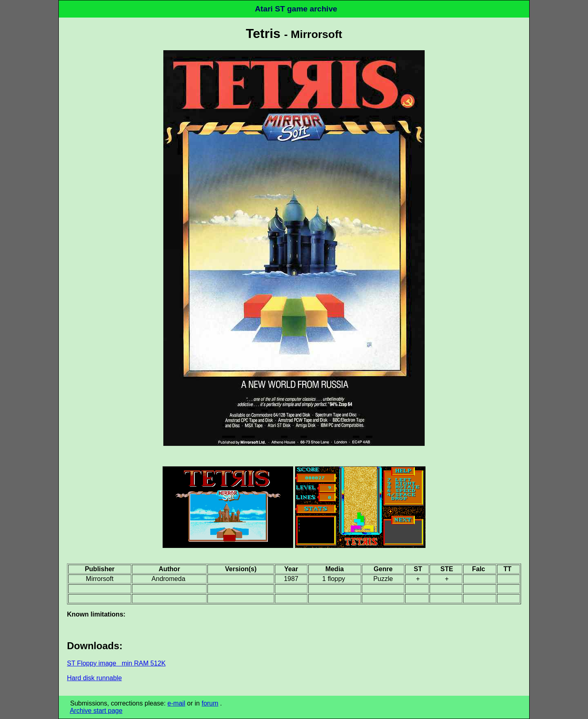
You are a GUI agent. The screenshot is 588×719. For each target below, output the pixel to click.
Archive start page (96, 711)
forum (210, 703)
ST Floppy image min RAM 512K (116, 663)
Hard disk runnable (94, 678)
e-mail (176, 703)
